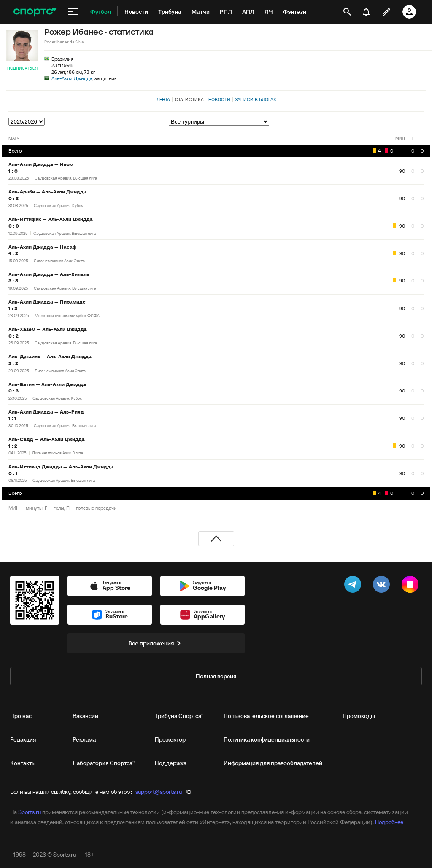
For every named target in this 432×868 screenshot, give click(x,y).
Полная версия (216, 676)
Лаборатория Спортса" (104, 763)
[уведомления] (366, 12)
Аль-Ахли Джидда (72, 78)
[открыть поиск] (347, 12)
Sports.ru (30, 812)
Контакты (23, 763)
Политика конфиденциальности (267, 739)
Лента (163, 99)
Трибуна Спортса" (179, 716)
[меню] (73, 12)
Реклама (84, 739)
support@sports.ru (159, 792)
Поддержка (171, 763)
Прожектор (170, 739)
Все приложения (156, 643)
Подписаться (22, 68)
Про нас (21, 716)
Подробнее (389, 822)
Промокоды (359, 716)
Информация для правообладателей (273, 763)
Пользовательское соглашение (266, 716)
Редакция (23, 739)
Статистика (189, 99)
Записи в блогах (255, 99)
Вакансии (85, 716)
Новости (219, 99)
